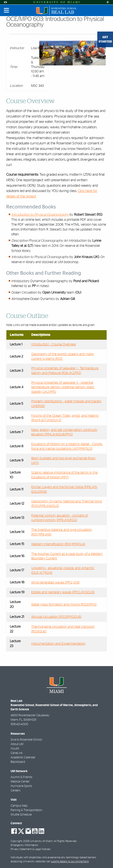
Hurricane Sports (21, 786)
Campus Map (19, 806)
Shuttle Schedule (21, 815)
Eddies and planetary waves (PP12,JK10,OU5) (63, 592)
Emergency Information (24, 845)
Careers (16, 791)
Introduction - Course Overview (54, 344)
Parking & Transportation (26, 810)
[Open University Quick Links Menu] (108, 2)
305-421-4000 (19, 724)
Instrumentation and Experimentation (58, 644)
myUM (15, 749)
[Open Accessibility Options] (5, 2)
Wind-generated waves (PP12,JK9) (55, 582)
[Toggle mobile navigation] (7, 10)
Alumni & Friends (21, 777)
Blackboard (18, 762)
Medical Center (20, 782)
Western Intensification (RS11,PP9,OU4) (58, 544)
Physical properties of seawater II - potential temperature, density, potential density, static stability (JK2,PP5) (63, 387)
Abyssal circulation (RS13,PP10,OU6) (56, 617)
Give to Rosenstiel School (26, 740)
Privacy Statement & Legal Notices (31, 849)
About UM (17, 744)
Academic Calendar (23, 758)
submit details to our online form (70, 862)
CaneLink (17, 753)
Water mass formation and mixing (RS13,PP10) (64, 604)
